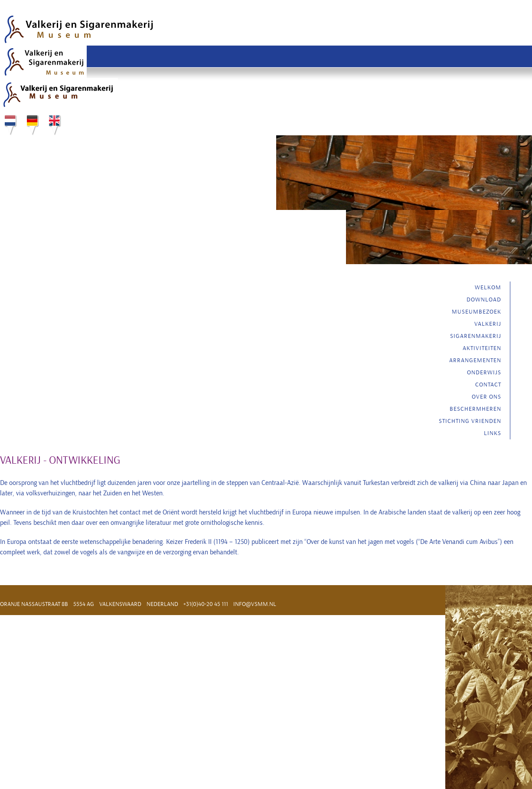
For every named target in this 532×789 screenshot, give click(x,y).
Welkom (488, 287)
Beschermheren (475, 409)
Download (484, 300)
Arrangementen (475, 360)
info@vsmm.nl (255, 604)
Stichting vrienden (470, 421)
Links (493, 433)
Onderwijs (484, 372)
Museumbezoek (477, 312)
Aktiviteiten (482, 348)
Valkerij (488, 324)
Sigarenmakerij (476, 336)
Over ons (486, 397)
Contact (488, 385)
